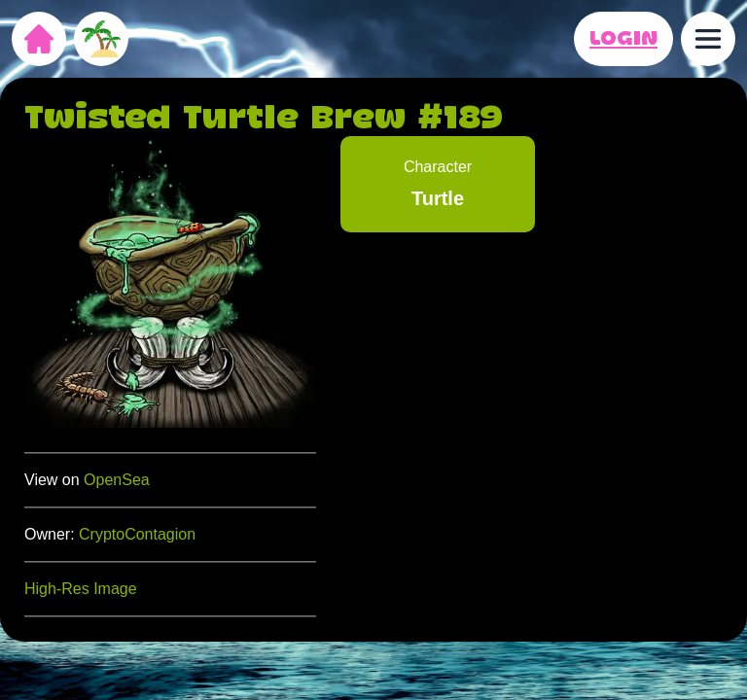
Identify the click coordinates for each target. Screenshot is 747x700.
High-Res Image (81, 589)
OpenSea (117, 480)
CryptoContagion (137, 534)
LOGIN (623, 39)
